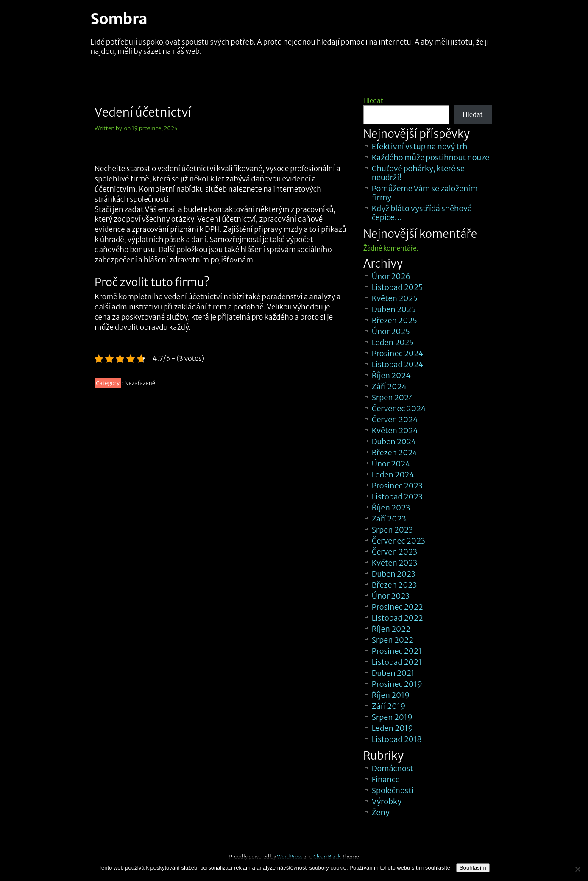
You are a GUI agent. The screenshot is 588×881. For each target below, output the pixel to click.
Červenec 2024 (399, 408)
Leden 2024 (393, 475)
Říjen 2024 (391, 375)
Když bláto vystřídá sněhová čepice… (422, 213)
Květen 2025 (395, 298)
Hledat (373, 101)
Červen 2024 (395, 420)
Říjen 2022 (391, 629)
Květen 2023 (395, 563)
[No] (577, 869)
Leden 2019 (393, 728)
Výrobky (387, 802)
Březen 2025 (394, 320)
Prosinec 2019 (397, 684)
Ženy (381, 813)
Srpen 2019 (392, 717)
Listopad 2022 (397, 618)
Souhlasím (473, 868)
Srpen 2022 (393, 640)
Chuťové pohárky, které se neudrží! (418, 173)
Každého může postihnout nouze (431, 158)
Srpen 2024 (393, 397)
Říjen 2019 (391, 695)
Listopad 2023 (397, 497)
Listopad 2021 (397, 662)
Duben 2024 (394, 442)
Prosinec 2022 (397, 607)
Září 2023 (389, 519)
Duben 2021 (393, 673)
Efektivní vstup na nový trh (420, 146)
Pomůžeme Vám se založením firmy (425, 193)
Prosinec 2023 (397, 486)
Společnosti (393, 790)
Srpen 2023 (392, 530)
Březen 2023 (394, 585)
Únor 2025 (391, 331)
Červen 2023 (394, 552)
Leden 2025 (393, 342)
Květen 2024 (395, 431)
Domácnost (393, 768)
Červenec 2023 (399, 541)
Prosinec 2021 (397, 651)
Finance (386, 779)
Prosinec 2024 (398, 353)
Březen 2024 (395, 453)
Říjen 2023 (391, 508)
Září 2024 (389, 386)
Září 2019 (389, 706)
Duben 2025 (394, 309)
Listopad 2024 (398, 364)
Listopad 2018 (397, 739)
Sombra (119, 19)
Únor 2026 (391, 276)
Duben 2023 (394, 574)
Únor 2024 (391, 464)
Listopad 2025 (397, 287)
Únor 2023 (391, 596)
